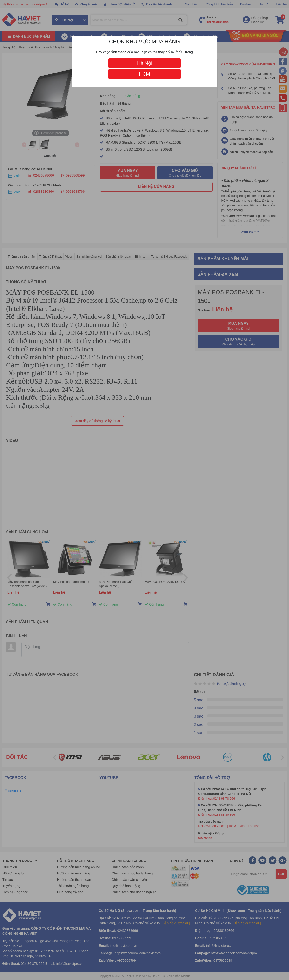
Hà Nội (144, 63)
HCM (144, 74)
